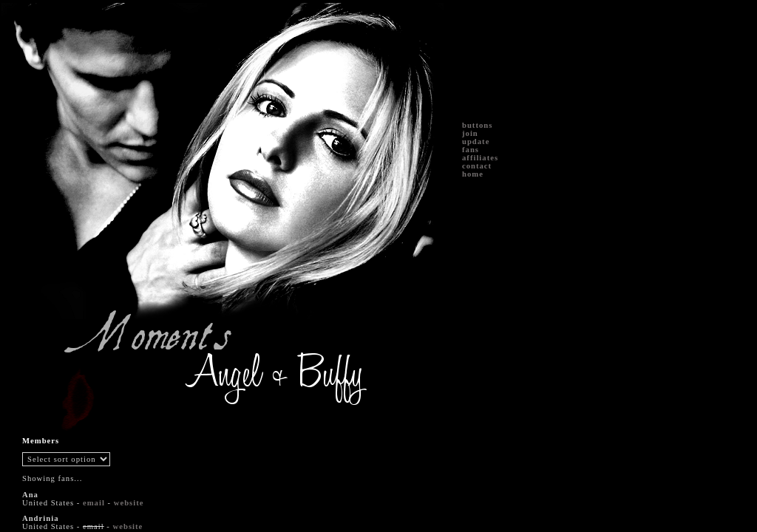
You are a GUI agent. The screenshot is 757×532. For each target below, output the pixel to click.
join (470, 133)
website (129, 503)
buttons (477, 125)
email (94, 503)
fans (471, 150)
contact (477, 166)
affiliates (480, 158)
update (476, 141)
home (473, 174)
